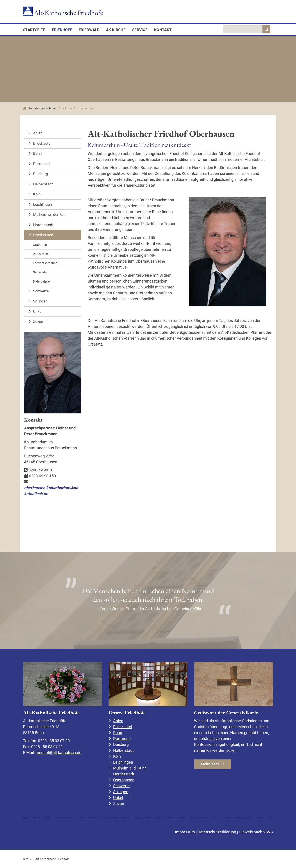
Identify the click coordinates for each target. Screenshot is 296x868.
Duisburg (41, 174)
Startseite (34, 30)
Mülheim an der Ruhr (50, 214)
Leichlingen (42, 204)
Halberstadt (43, 184)
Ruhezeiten (40, 254)
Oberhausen (86, 108)
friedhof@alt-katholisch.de (58, 753)
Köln (37, 194)
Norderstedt (43, 225)
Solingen (40, 301)
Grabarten (40, 245)
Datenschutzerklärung (217, 832)
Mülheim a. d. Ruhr (129, 768)
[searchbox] (242, 29)
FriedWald (89, 30)
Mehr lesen (210, 764)
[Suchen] (266, 29)
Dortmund (41, 164)
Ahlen (38, 133)
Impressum (185, 832)
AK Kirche (116, 30)
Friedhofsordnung (45, 263)
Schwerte (41, 291)
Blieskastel (42, 143)
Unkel (38, 311)
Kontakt (163, 30)
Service (140, 30)
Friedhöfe (62, 30)
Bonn (37, 153)
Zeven (38, 322)
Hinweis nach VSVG (256, 832)
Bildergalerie (41, 281)
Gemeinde (40, 272)
